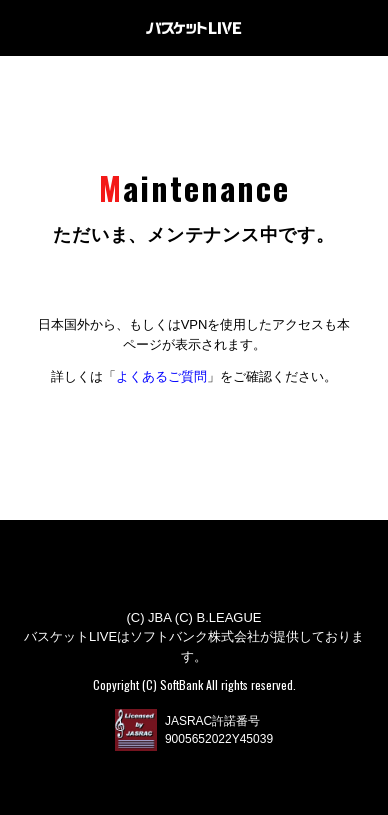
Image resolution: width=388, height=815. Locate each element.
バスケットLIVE (194, 28)
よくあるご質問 (161, 376)
